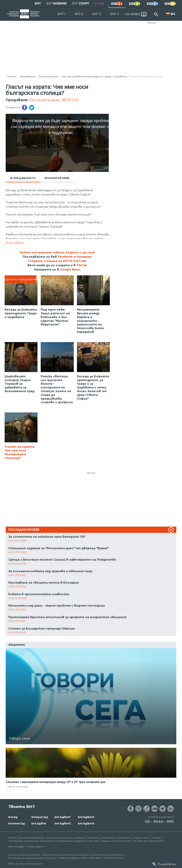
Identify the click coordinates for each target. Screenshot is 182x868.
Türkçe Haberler (35, 847)
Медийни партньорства (116, 841)
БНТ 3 (97, 14)
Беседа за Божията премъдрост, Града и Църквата (95, 76)
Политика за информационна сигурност (33, 858)
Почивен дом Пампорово (148, 841)
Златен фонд (55, 838)
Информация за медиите (72, 841)
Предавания (27, 76)
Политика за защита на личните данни (66, 855)
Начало (12, 76)
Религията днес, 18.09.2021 (54, 100)
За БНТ (12, 838)
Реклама (152, 23)
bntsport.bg (40, 817)
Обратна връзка (69, 858)
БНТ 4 (114, 14)
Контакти (125, 838)
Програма (93, 838)
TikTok (82, 265)
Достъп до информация (40, 841)
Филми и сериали (75, 838)
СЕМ (84, 858)
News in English (16, 847)
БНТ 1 (61, 14)
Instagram (84, 257)
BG (173, 14)
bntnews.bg (17, 823)
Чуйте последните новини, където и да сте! (57, 252)
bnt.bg (13, 817)
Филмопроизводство (31, 838)
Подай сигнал (141, 838)
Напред (156, 838)
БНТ (38, 3)
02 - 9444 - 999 (159, 822)
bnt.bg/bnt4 (86, 823)
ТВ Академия (16, 841)
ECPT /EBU (95, 858)
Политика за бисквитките (108, 855)
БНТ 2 (79, 14)
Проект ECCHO (113, 858)
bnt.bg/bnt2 (63, 823)
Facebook (65, 257)
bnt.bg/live (39, 823)
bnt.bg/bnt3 (86, 817)
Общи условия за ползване (24, 855)
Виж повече (15, 243)
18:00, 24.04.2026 (18, 787)
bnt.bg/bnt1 (62, 817)
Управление (109, 838)
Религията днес (49, 76)
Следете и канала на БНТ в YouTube (57, 261)
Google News (70, 270)
